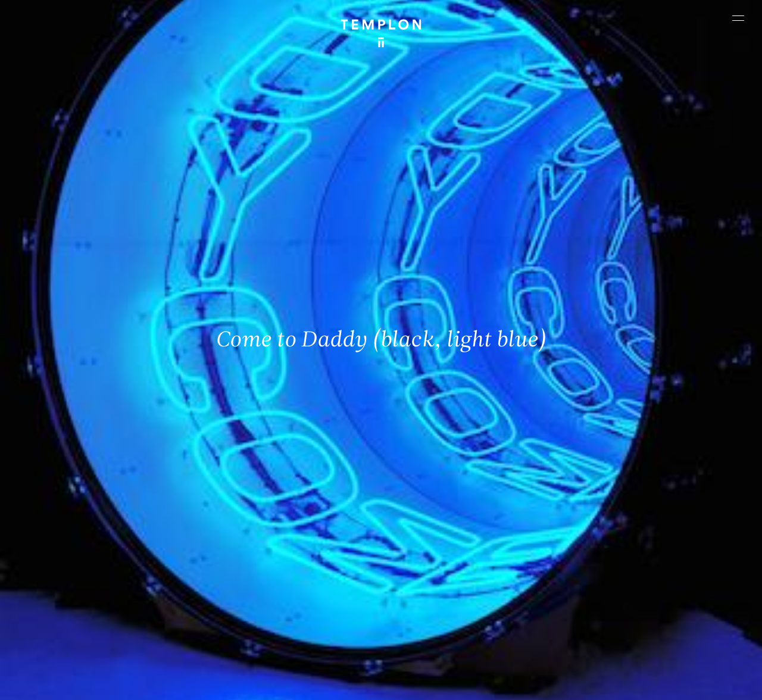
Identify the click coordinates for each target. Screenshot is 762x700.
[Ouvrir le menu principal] (738, 18)
